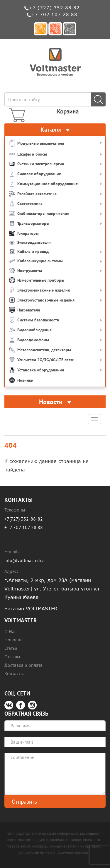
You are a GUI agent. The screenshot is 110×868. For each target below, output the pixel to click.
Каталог (55, 130)
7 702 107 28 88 (26, 527)
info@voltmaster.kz (24, 560)
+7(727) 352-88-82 (24, 519)
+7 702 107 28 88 (54, 14)
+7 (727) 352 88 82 (54, 8)
